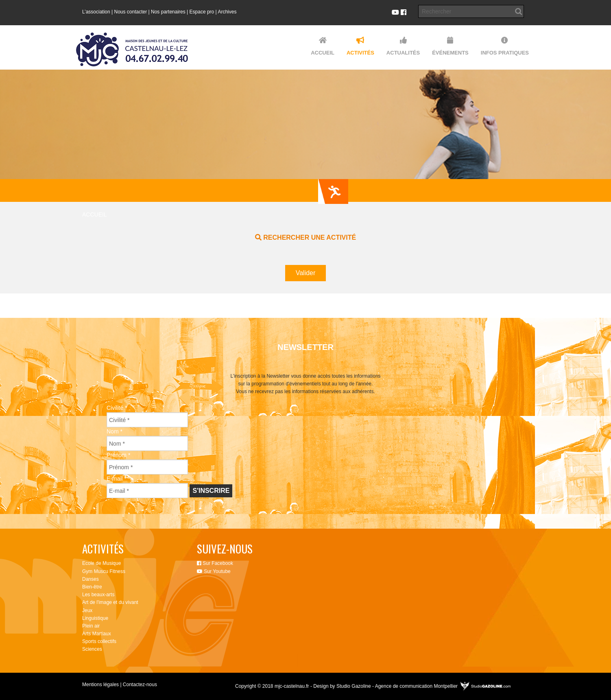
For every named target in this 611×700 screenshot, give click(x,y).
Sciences (92, 649)
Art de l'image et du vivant (110, 602)
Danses (91, 579)
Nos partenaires (168, 12)
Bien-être (92, 587)
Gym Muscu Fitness (104, 571)
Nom (115, 431)
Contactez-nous (140, 685)
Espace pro (202, 12)
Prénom (118, 455)
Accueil (95, 214)
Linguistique (95, 618)
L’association (96, 12)
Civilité (117, 408)
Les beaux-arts (98, 595)
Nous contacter (131, 12)
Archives (227, 12)
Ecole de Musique (101, 563)
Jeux (87, 610)
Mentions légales (100, 685)
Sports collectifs (99, 641)
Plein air (91, 626)
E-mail (117, 479)
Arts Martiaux (97, 634)
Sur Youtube (214, 571)
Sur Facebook (215, 563)
